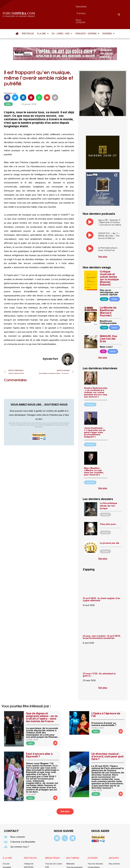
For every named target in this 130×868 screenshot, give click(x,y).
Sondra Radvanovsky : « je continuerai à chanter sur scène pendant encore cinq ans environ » (96, 377)
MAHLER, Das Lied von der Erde (108, 323)
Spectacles (28, 18)
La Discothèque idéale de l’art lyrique (108, 490)
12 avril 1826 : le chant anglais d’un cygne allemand (101, 584)
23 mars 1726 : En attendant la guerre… (99, 659)
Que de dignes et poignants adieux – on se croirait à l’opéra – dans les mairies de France (42, 702)
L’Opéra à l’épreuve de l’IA (106, 699)
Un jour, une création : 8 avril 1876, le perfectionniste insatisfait (102, 621)
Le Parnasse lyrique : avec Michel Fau (108, 233)
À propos (73, 7)
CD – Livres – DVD (62, 18)
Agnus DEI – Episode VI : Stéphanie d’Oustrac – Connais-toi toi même (110, 207)
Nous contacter (89, 7)
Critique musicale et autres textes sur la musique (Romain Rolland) (109, 262)
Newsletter (58, 7)
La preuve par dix (109, 527)
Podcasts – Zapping (87, 18)
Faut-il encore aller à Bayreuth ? (39, 739)
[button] (43, 18)
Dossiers (108, 18)
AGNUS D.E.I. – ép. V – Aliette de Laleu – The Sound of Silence (109, 220)
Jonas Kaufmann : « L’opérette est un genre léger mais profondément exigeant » (95, 417)
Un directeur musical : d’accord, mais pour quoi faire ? (107, 741)
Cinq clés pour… (109, 508)
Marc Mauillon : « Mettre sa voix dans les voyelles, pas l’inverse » (94, 456)
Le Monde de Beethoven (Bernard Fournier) (108, 296)
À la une (43, 18)
